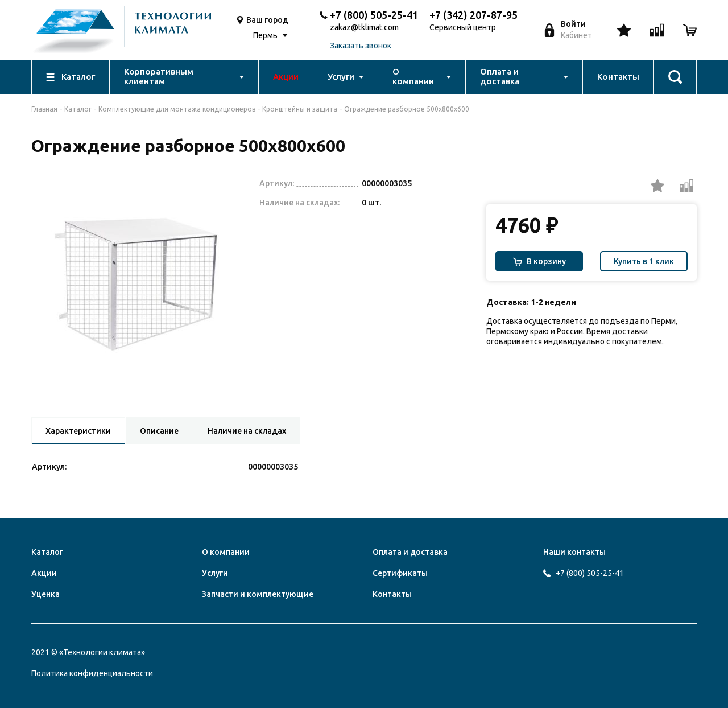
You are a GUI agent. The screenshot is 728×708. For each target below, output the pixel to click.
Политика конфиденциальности (92, 673)
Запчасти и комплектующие (258, 594)
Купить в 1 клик (644, 261)
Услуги (215, 573)
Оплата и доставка (410, 552)
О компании (226, 552)
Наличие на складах (247, 431)
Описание (159, 431)
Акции (44, 573)
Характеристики (78, 431)
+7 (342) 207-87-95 (473, 15)
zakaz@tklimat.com (364, 28)
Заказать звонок (361, 46)
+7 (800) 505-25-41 (374, 15)
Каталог (78, 109)
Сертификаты (400, 573)
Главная (44, 109)
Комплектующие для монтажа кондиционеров (177, 109)
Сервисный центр (463, 28)
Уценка (45, 594)
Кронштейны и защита (300, 109)
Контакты (392, 594)
